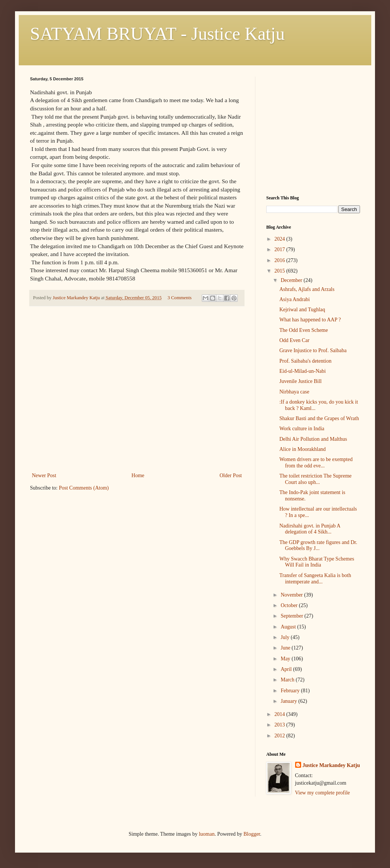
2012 (280, 736)
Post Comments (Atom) (84, 488)
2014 (280, 714)
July (286, 637)
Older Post (231, 475)
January (289, 701)
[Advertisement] (137, 414)
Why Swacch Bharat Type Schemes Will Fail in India (317, 562)
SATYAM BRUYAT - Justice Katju (157, 34)
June (286, 648)
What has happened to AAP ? (310, 320)
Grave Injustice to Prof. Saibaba (313, 350)
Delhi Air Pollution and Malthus (313, 439)
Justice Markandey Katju (331, 765)
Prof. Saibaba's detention (305, 361)
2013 (280, 725)
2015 (280, 271)
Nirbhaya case (294, 392)
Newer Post (44, 475)
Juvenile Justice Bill (301, 381)
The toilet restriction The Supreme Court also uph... (316, 479)
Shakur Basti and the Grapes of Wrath (319, 418)
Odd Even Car (294, 340)
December (292, 280)
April (287, 669)
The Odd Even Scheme (304, 330)
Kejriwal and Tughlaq (302, 310)
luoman (207, 834)
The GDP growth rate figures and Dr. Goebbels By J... (318, 546)
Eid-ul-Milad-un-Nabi (303, 371)
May (286, 659)
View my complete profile (323, 793)
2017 (280, 249)
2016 (280, 260)
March (288, 680)
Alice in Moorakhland (303, 449)
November (292, 595)
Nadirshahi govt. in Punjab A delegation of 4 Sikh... (310, 529)
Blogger (252, 834)
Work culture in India (302, 429)
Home (138, 475)
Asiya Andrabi (295, 299)
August (289, 627)
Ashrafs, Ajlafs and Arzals (307, 289)
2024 (280, 239)
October (290, 605)
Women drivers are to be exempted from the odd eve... (316, 463)
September (292, 616)
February (291, 691)
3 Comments (180, 298)
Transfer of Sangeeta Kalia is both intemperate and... (315, 579)
